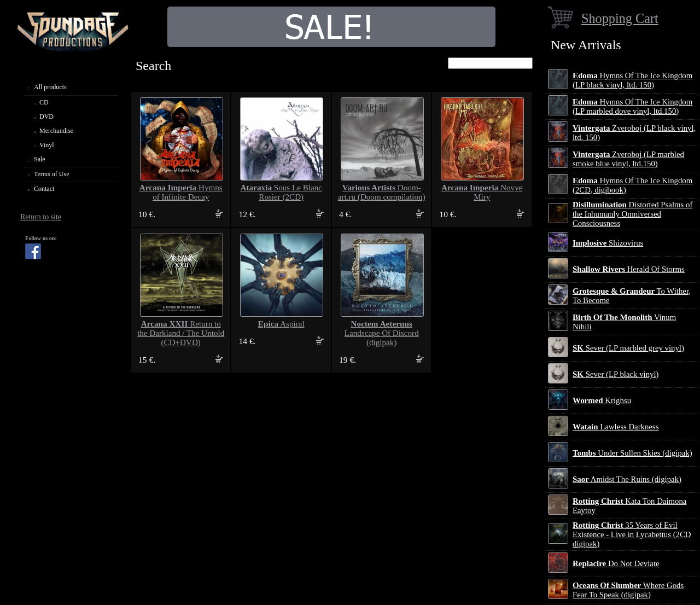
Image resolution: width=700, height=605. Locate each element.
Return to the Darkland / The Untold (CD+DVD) (181, 333)
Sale (40, 159)
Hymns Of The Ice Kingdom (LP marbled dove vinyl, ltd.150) (632, 106)
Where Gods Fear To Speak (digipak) (628, 590)
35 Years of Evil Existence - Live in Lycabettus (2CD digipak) (632, 534)
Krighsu (602, 400)
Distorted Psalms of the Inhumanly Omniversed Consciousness (632, 214)
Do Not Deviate (616, 563)
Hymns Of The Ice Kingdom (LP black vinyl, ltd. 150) (632, 80)
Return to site (41, 217)
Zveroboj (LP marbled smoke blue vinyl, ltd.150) (628, 159)
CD (44, 102)
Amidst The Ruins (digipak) (627, 479)
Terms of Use (51, 174)
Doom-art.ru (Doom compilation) (382, 192)
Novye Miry (482, 192)
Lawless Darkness (616, 427)
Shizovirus (608, 243)
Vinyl (47, 145)
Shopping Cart (620, 18)
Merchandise (56, 131)
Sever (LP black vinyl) (616, 374)
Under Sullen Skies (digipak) (632, 453)
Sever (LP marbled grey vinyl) (628, 348)
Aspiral (281, 324)
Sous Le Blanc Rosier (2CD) (281, 192)
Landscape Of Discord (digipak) (382, 333)
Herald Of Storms (629, 269)
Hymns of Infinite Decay (181, 192)
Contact (44, 189)
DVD (46, 117)
